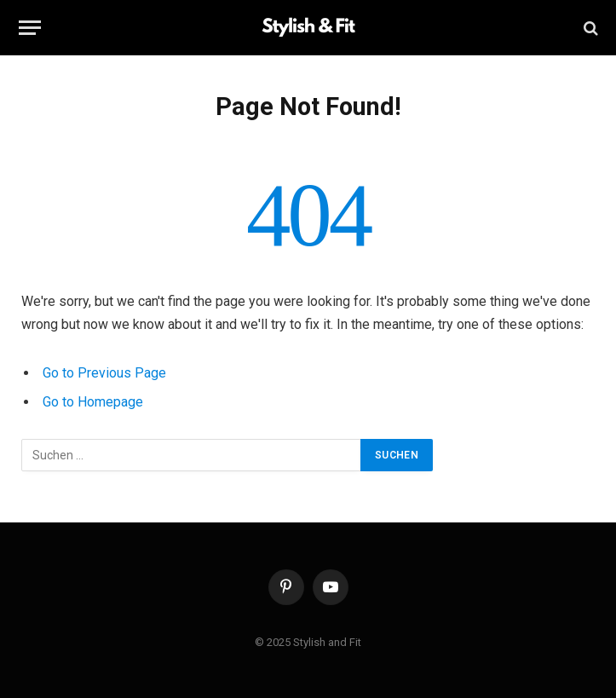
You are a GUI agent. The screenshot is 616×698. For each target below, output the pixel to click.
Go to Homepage (93, 402)
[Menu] (30, 28)
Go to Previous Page (104, 373)
